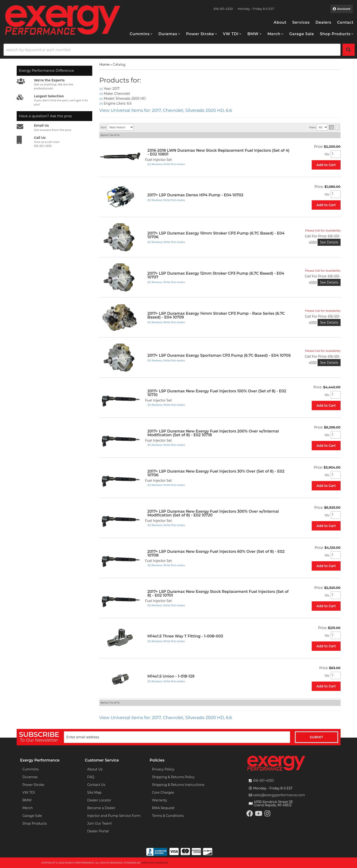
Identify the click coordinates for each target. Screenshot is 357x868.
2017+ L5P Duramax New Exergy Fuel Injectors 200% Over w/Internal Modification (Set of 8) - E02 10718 (213, 433)
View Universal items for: (166, 110)
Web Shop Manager (155, 863)
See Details (329, 242)
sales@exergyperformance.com (279, 795)
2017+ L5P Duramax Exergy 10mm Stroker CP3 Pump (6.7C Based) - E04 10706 (216, 235)
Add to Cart (326, 165)
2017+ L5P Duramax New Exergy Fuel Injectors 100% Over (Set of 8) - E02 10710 (217, 393)
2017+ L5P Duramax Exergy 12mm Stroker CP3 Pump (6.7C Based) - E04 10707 (216, 275)
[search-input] (172, 50)
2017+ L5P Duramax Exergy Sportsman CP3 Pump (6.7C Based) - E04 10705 (219, 355)
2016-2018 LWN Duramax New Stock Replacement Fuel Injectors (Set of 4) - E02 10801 (218, 152)
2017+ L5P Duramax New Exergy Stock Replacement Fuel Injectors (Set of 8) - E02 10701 (218, 593)
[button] (141, 34)
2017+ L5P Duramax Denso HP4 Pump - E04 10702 (195, 195)
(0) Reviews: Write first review (166, 164)
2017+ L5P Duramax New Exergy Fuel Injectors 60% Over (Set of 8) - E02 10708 (216, 553)
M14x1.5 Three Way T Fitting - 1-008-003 (185, 636)
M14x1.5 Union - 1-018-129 (171, 676)
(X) (101, 89)
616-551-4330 (264, 781)
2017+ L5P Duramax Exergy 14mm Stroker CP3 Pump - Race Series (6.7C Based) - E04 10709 (216, 315)
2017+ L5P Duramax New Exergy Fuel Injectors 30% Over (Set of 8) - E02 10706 (216, 473)
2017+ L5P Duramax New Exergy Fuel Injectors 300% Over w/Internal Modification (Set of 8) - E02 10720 (213, 513)
